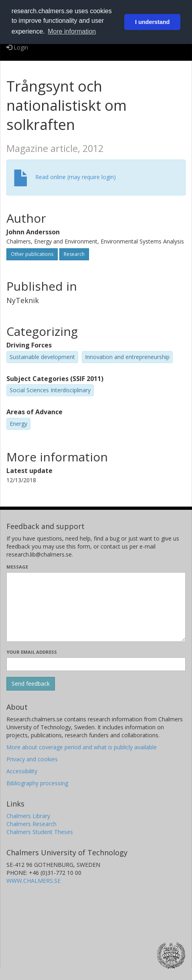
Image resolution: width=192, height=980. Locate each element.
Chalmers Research (31, 824)
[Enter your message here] (96, 607)
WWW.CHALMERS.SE (33, 881)
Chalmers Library (28, 816)
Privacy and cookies (32, 759)
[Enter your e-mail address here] (96, 664)
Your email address (32, 652)
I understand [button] (152, 22)
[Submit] (31, 684)
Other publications (32, 254)
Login (17, 47)
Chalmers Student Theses (40, 832)
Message (17, 567)
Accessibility (22, 771)
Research (74, 254)
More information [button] (72, 31)
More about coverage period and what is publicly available (82, 747)
